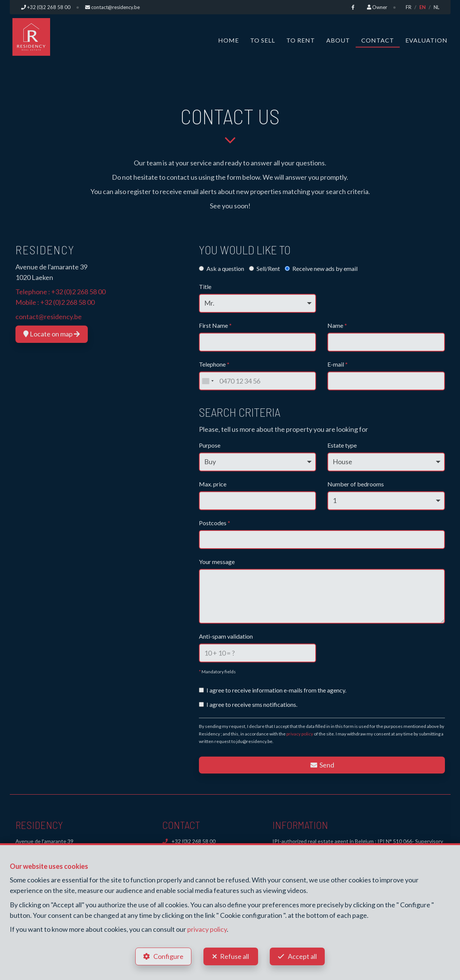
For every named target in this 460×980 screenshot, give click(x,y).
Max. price (213, 484)
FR (409, 7)
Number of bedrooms (356, 484)
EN (423, 7)
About (338, 40)
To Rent (301, 40)
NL (436, 7)
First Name (215, 325)
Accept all (303, 956)
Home (228, 40)
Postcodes (215, 523)
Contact (378, 40)
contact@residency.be (49, 316)
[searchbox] (204, 537)
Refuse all (235, 956)
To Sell (263, 40)
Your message (217, 562)
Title (205, 287)
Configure (168, 956)
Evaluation (426, 40)
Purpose (210, 445)
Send (322, 765)
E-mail (338, 364)
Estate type (342, 445)
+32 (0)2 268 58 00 (78, 292)
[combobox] (208, 381)
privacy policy (300, 734)
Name (337, 325)
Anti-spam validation (226, 636)
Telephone (214, 364)
